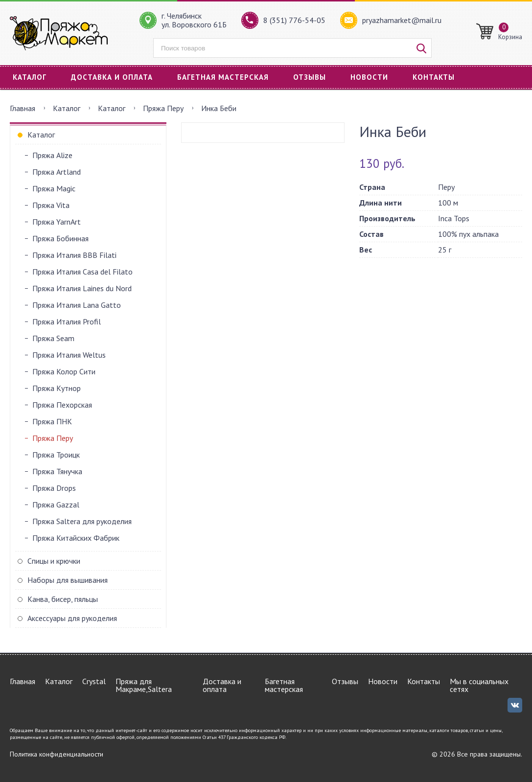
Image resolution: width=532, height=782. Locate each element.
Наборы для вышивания (68, 580)
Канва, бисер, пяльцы (63, 599)
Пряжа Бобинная (60, 238)
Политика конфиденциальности (57, 754)
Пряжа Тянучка (57, 471)
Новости (369, 77)
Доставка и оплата (112, 77)
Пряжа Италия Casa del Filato (82, 272)
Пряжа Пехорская (62, 405)
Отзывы (310, 77)
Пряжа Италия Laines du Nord (82, 288)
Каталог (30, 77)
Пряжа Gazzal (56, 505)
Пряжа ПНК (52, 421)
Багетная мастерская (223, 77)
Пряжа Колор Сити (64, 371)
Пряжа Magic (54, 188)
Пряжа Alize (52, 155)
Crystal (94, 681)
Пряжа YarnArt (57, 222)
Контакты (434, 77)
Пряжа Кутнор (57, 388)
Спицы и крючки (54, 561)
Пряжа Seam (53, 338)
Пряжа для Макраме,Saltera (144, 685)
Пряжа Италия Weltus (69, 355)
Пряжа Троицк (56, 455)
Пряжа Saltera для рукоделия (82, 521)
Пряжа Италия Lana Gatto (77, 305)
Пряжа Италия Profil (67, 322)
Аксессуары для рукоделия (72, 618)
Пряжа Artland (57, 172)
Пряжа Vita (51, 205)
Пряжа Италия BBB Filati (74, 255)
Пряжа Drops (54, 488)
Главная (23, 108)
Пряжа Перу (163, 108)
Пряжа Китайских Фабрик (76, 538)
